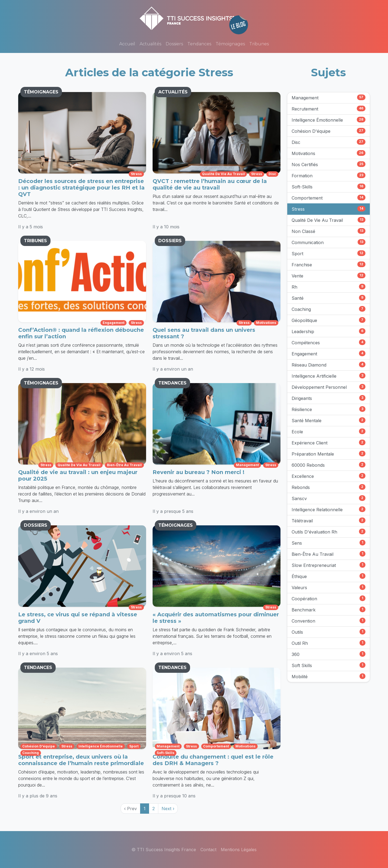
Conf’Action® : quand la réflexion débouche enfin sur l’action (81, 333)
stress (136, 174)
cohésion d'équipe (39, 746)
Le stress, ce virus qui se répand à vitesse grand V (78, 618)
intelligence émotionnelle (101, 746)
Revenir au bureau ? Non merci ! (198, 472)
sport (134, 746)
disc (272, 174)
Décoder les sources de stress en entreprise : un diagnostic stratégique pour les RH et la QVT (81, 188)
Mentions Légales (239, 850)
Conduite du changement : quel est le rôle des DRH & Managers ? (213, 760)
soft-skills (165, 753)
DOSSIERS (170, 241)
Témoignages (230, 44)
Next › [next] (168, 809)
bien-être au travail (124, 465)
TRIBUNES (35, 241)
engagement (113, 323)
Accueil (127, 44)
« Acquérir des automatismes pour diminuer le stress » (216, 618)
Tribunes (259, 44)
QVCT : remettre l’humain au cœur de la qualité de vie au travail (210, 184)
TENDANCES (172, 383)
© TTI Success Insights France (164, 850)
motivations (266, 323)
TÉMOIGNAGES (41, 92)
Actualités (150, 44)
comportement (216, 746)
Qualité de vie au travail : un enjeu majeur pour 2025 (78, 475)
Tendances (199, 44)
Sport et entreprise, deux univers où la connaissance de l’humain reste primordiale (81, 760)
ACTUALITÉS (173, 92)
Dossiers (174, 44)
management (247, 465)
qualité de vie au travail (223, 174)
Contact (208, 850)
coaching (31, 753)
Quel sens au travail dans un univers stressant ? (204, 333)
